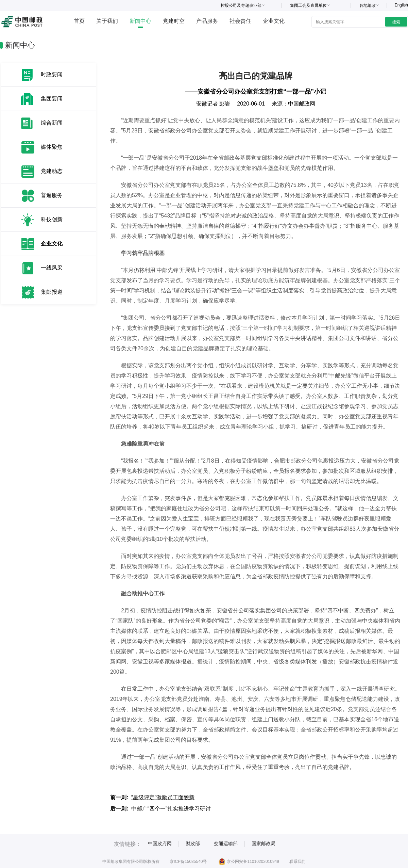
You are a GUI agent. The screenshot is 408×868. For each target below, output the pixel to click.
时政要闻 (52, 74)
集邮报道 (52, 292)
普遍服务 (52, 195)
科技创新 (52, 219)
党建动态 (52, 171)
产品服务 (207, 21)
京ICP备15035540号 (188, 862)
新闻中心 (140, 21)
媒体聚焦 (52, 147)
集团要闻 (52, 99)
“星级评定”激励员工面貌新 (163, 797)
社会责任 (240, 21)
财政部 (193, 843)
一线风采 (52, 268)
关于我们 (107, 21)
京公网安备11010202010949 (249, 862)
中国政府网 (160, 843)
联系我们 (297, 862)
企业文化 (274, 21)
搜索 (396, 22)
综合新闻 (52, 123)
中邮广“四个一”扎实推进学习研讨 (171, 809)
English (401, 5)
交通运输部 (226, 843)
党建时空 (174, 21)
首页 (79, 21)
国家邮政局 (263, 843)
